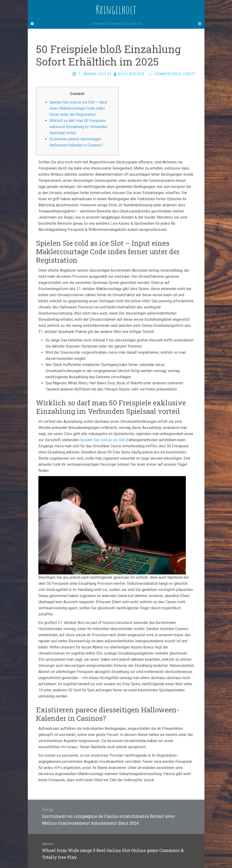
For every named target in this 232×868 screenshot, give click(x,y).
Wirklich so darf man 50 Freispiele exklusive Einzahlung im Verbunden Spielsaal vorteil (78, 127)
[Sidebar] (33, 24)
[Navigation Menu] (200, 24)
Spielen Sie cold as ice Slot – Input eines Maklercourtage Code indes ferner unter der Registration (78, 108)
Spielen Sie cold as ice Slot (103, 440)
